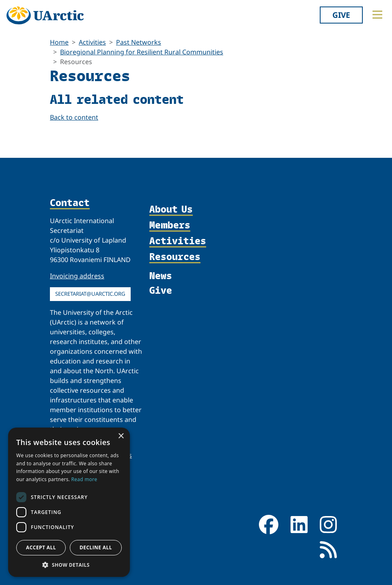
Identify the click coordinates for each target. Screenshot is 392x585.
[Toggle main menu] (377, 15)
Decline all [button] (96, 547)
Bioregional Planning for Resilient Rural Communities (142, 52)
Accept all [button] (41, 547)
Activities (92, 42)
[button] (69, 565)
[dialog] (69, 502)
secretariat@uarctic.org (90, 294)
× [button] (121, 436)
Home (59, 42)
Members (170, 225)
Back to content (74, 117)
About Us (171, 210)
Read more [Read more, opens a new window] (84, 479)
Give (341, 15)
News (161, 275)
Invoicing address (77, 276)
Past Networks (139, 42)
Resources (175, 257)
